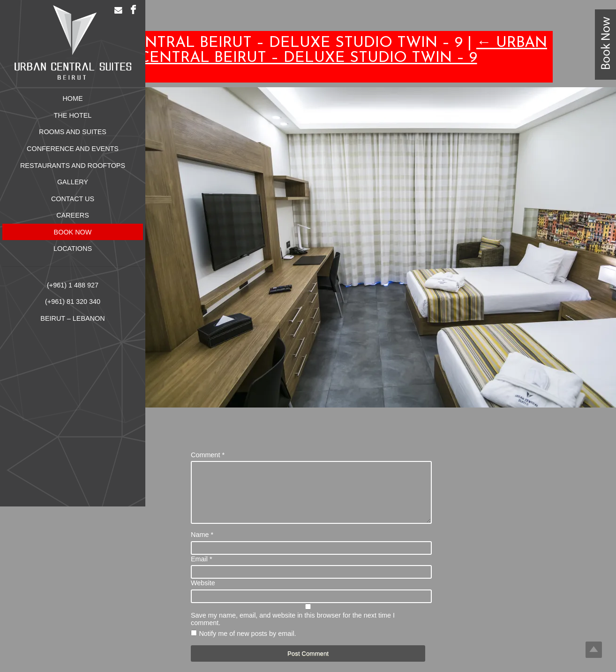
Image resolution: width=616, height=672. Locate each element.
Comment (208, 455)
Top (594, 650)
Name (202, 546)
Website (203, 594)
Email (202, 570)
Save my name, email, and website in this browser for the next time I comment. (293, 630)
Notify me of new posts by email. (247, 645)
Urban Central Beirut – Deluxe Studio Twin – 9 (343, 51)
